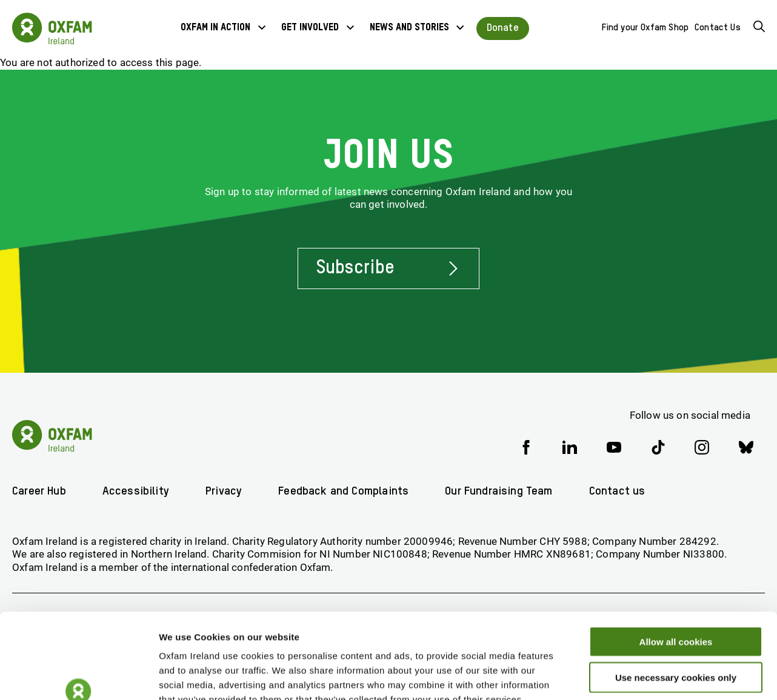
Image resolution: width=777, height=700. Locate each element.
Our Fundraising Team (499, 491)
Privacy (224, 491)
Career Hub (39, 491)
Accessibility (136, 491)
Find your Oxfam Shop (645, 28)
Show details (636, 676)
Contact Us (718, 28)
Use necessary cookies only (676, 605)
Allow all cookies (676, 569)
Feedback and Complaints (343, 491)
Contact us (617, 491)
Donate (503, 28)
